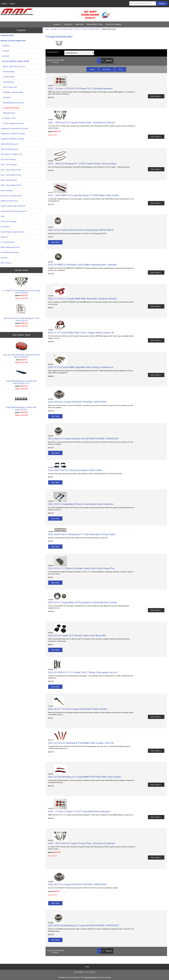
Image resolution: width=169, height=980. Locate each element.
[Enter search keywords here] (143, 3)
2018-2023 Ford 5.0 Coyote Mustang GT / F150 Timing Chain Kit (21, 313)
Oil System (6, 97)
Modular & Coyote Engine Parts (62, 29)
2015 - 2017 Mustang (9, 165)
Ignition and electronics (9, 201)
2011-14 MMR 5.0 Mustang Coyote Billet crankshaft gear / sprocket (82, 265)
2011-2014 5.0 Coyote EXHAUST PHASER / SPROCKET (78, 402)
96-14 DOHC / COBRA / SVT (11, 154)
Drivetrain (4, 237)
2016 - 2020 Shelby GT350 (11, 175)
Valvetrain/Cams (8, 113)
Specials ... (5, 258)
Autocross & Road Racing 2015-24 (14, 211)
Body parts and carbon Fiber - (12, 196)
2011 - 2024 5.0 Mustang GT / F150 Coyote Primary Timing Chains (82, 164)
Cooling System (8, 77)
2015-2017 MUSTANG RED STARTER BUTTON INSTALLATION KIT (21, 350)
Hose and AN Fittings (9, 221)
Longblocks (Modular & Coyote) (12, 139)
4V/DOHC (5, 56)
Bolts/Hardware (8, 72)
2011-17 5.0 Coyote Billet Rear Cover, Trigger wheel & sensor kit (81, 333)
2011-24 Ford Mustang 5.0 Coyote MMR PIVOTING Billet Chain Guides (85, 777)
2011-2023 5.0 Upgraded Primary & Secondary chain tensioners (81, 504)
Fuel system (5, 227)
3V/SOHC (5, 51)
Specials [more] (21, 270)
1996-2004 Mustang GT (10, 144)
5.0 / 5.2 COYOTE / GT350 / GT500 (87, 29)
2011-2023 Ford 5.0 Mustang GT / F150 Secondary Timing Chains (82, 534)
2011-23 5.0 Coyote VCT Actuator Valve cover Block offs (77, 635)
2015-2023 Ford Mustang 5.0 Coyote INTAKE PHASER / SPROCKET (84, 925)
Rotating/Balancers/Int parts (12, 103)
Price (120, 69)
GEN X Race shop (9, 87)
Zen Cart (108, 977)
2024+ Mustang (6, 191)
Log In (12, 4)
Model (92, 69)
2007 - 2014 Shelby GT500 (11, 170)
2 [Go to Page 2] (103, 61)
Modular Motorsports (91, 977)
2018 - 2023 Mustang (9, 180)
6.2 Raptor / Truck (8, 118)
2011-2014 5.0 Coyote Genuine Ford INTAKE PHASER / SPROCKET (84, 439)
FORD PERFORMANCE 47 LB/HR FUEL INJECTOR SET (21, 402)
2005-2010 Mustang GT (10, 149)
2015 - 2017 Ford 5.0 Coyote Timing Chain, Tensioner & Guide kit (81, 843)
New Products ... (7, 263)
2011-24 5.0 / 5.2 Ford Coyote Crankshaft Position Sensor (78, 709)
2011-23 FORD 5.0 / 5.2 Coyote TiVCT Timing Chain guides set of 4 (83, 672)
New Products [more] (21, 335)
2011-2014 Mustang (8, 159)
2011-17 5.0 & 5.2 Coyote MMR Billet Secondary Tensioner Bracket (82, 299)
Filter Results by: (53, 52)
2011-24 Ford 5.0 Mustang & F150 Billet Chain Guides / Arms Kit (81, 743)
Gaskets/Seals (7, 82)
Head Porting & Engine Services (13, 232)
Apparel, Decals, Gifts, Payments (13, 206)
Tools (3, 216)
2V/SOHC (5, 46)
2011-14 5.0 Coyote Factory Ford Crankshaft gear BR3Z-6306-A (81, 230)
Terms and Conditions (114, 24)
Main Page (79, 24)
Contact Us (57, 24)
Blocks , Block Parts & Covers (13, 66)
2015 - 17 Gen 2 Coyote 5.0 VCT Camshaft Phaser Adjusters (79, 811)
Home (4, 4)
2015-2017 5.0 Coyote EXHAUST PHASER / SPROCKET (78, 884)
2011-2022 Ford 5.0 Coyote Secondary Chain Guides (75, 470)
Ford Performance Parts (10, 252)
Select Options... (156, 96)
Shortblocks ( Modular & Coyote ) (13, 134)
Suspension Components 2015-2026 (14, 128)
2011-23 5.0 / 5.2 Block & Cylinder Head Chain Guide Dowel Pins (81, 568)
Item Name (107, 69)
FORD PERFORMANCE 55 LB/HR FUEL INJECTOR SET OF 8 (21, 376)
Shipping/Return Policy (94, 24)
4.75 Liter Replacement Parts (12, 123)
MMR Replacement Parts (10, 247)
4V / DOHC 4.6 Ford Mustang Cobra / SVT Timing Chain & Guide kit (21, 285)
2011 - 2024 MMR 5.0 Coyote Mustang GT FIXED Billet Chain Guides (84, 195)
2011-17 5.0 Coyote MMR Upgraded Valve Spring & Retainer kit (81, 367)
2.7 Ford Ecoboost (8, 242)
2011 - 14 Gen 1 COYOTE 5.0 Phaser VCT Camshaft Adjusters (80, 89)
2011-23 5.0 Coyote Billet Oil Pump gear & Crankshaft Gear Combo (83, 602)
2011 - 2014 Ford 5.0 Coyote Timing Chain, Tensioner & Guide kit (81, 122)
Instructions (68, 24)
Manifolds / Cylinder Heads (12, 92)
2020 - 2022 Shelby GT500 (11, 185)
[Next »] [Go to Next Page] (109, 61)
